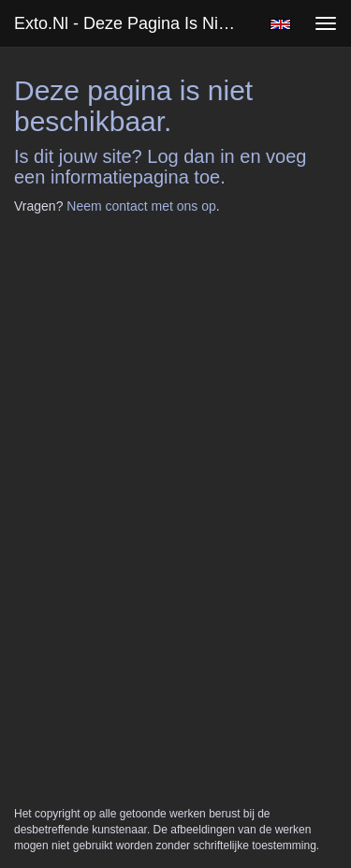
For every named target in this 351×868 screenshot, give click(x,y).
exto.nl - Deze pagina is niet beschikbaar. (134, 23)
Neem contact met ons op (141, 206)
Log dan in (190, 156)
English (280, 24)
